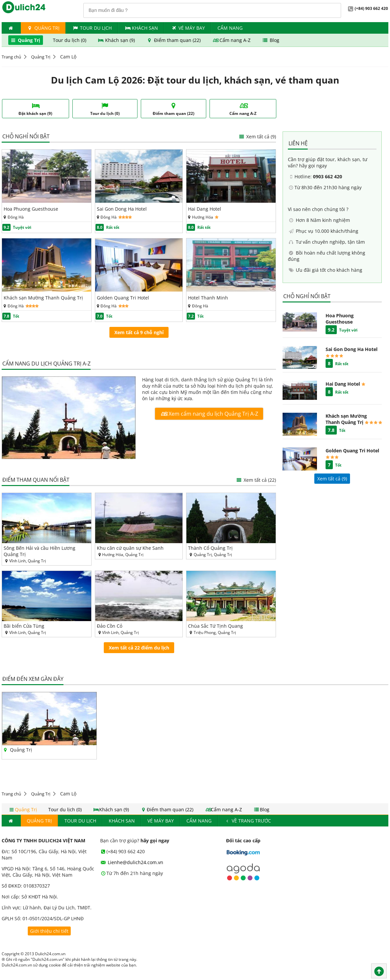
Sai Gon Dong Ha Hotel (122, 209)
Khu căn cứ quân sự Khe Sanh (130, 548)
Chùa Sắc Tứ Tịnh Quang (215, 626)
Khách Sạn (141, 28)
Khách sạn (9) (117, 40)
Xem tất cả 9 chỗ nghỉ (139, 332)
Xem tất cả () (332, 479)
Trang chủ (11, 57)
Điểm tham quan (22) (174, 40)
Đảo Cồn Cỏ (110, 626)
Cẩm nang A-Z (232, 40)
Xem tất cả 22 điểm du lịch (139, 648)
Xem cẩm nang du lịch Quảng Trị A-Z (209, 414)
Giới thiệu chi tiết (49, 931)
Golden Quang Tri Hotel (123, 298)
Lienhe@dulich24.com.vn (132, 862)
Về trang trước (248, 821)
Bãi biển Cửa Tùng (24, 626)
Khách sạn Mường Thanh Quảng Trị (43, 298)
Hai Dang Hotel (205, 209)
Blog (271, 40)
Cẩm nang (230, 28)
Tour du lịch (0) (70, 40)
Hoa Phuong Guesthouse (31, 209)
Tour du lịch (92, 28)
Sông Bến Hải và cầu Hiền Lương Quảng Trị (39, 551)
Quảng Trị (43, 28)
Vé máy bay (188, 28)
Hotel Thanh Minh (208, 298)
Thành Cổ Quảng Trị (210, 548)
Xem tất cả (257, 137)
